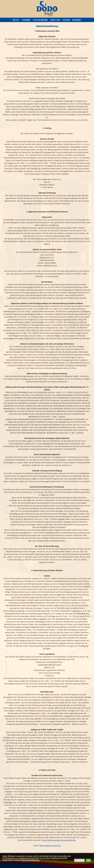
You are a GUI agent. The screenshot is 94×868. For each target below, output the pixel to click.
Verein (66, 20)
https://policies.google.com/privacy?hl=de (59, 840)
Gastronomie (40, 20)
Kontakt (77, 20)
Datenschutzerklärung (30, 860)
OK (88, 860)
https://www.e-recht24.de (50, 846)
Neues (16, 20)
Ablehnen (79, 860)
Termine (26, 20)
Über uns (55, 20)
